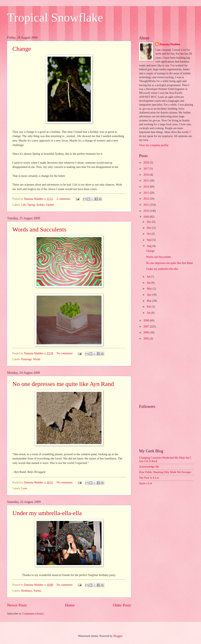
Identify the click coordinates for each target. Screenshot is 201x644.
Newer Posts (17, 605)
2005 (146, 339)
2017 (146, 169)
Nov (150, 228)
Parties (38, 591)
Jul (149, 277)
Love (24, 488)
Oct (149, 234)
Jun (149, 283)
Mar (149, 301)
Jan (149, 313)
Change (22, 49)
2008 (146, 320)
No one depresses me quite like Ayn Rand (63, 384)
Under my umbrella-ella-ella (47, 513)
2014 (146, 187)
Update (50, 205)
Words (37, 359)
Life (24, 205)
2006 (146, 332)
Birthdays (27, 591)
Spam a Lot (146, 483)
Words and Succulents (39, 229)
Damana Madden (170, 44)
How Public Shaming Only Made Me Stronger (165, 472)
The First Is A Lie (149, 478)
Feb (149, 307)
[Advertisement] (166, 373)
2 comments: (64, 199)
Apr (149, 295)
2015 (146, 181)
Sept (150, 240)
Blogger (118, 636)
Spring (31, 205)
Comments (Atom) (33, 614)
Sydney (41, 205)
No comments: (65, 353)
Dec (149, 222)
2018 (146, 163)
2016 (146, 175)
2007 (146, 327)
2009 (146, 217)
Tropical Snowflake (55, 17)
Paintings (26, 359)
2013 (146, 193)
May (150, 289)
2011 (146, 205)
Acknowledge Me (149, 467)
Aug (150, 246)
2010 (146, 211)
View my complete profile (154, 145)
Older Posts (122, 605)
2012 (146, 199)
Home (70, 605)
